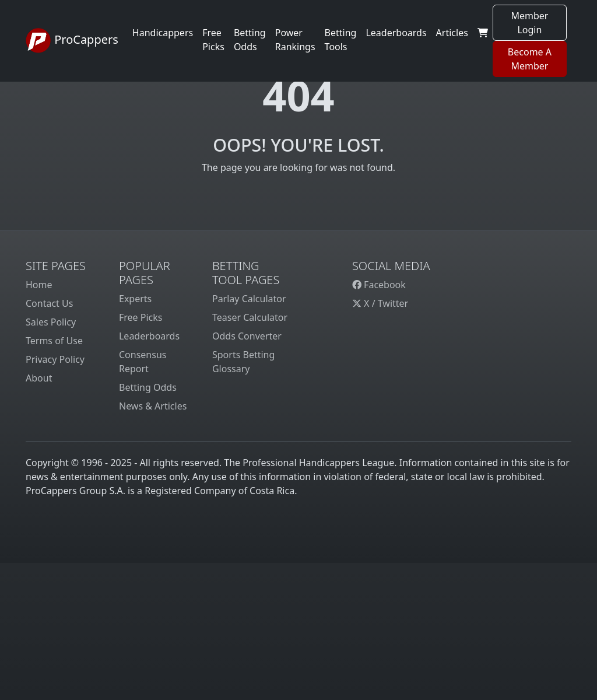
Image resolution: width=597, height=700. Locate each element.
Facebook (379, 285)
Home (39, 285)
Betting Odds (148, 387)
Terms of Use (54, 341)
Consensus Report (143, 362)
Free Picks (141, 317)
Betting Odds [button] (250, 40)
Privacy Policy (55, 359)
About (39, 378)
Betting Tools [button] (341, 40)
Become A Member (530, 59)
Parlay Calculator (249, 299)
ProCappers (72, 41)
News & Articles (153, 406)
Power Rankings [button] (295, 40)
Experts (135, 299)
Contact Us (49, 303)
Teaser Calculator (250, 317)
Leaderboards (396, 33)
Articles (452, 33)
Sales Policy (51, 322)
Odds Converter (247, 336)
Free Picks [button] (213, 40)
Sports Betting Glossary (243, 362)
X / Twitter (380, 303)
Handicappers (163, 33)
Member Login (529, 23)
